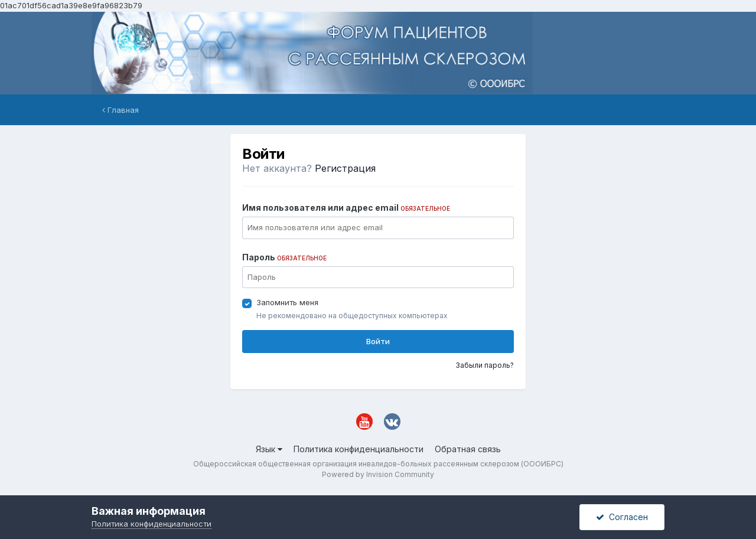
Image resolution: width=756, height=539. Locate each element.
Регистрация (345, 168)
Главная (120, 110)
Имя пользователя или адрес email (346, 208)
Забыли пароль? (485, 365)
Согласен (622, 517)
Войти (378, 341)
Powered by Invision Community (378, 474)
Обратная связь (468, 449)
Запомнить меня (287, 302)
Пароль (284, 257)
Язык (269, 449)
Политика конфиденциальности (359, 449)
